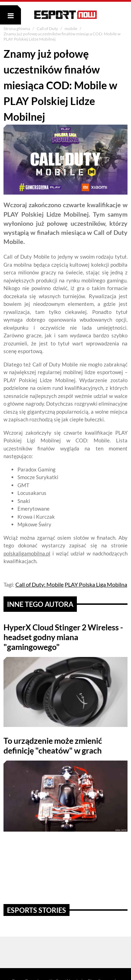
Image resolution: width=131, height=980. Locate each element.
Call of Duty (48, 29)
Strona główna (17, 29)
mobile (71, 29)
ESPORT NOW (65, 15)
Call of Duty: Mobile (39, 584)
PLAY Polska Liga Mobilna (96, 584)
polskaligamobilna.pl (27, 553)
